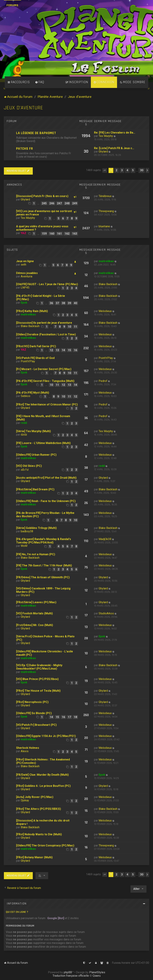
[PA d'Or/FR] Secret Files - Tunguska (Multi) (45, 381)
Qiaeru (97, 976)
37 (57, 303)
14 (63, 350)
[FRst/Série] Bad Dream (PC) (35, 489)
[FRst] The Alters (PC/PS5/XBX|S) (39, 809)
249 (75, 203)
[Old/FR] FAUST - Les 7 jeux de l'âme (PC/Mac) (47, 284)
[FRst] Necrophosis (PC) (32, 702)
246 (52, 203)
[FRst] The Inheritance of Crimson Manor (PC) (47, 404)
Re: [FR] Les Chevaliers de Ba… (115, 133)
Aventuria (26, 276)
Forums (12, 5)
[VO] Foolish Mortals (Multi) (34, 613)
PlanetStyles (97, 972)
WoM (24, 546)
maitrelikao (106, 261)
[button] (105, 170)
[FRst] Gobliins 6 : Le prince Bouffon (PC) (43, 786)
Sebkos (25, 396)
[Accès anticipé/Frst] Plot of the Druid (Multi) (46, 478)
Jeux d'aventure (23, 108)
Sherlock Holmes (28, 748)
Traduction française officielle (71, 976)
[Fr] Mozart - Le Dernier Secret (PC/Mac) (44, 369)
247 (59, 203)
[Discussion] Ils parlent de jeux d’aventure (44, 323)
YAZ (23, 233)
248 (67, 203)
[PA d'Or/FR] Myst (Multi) (33, 393)
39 (69, 303)
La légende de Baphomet (36, 133)
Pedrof (103, 381)
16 (75, 350)
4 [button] (127, 170)
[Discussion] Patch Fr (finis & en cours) (42, 196)
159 (44, 234)
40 (75, 303)
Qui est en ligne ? (17, 912)
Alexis (25, 751)
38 (63, 303)
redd (24, 423)
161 (59, 234)
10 (69, 327)
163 (75, 234)
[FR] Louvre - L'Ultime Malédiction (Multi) (43, 443)
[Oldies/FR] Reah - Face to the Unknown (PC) (46, 501)
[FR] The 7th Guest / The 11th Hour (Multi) (44, 565)
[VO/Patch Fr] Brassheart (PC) (36, 725)
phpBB (68, 972)
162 (67, 234)
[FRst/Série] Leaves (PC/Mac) (36, 602)
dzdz (24, 435)
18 (75, 717)
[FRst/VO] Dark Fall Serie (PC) (36, 346)
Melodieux (105, 311)
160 (52, 234)
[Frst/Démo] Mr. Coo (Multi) (35, 625)
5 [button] (133, 170)
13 (57, 350)
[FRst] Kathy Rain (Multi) (32, 311)
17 (69, 717)
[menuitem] (40, 82)
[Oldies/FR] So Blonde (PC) (34, 713)
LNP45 (25, 288)
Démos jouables (27, 273)
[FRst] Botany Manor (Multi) (34, 857)
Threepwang (106, 211)
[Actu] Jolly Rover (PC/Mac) (35, 797)
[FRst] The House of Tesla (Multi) (38, 691)
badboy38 (27, 531)
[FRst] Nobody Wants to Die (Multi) (39, 834)
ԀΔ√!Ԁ (25, 470)
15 (69, 350)
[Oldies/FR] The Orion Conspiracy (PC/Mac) (45, 845)
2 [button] (116, 170)
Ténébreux (105, 196)
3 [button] (122, 170)
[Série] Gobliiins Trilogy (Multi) (36, 528)
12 (51, 350)
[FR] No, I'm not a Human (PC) (36, 554)
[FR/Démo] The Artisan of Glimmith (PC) (43, 577)
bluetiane (104, 226)
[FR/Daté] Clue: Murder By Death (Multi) (42, 775)
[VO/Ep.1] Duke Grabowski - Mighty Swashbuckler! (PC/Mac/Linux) (39, 667)
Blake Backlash (108, 284)
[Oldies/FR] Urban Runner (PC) (36, 455)
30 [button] (142, 170)
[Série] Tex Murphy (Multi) (33, 431)
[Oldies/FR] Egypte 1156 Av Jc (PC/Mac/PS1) (46, 736)
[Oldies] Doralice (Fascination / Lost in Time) (46, 334)
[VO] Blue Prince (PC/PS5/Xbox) (37, 679)
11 (75, 327)
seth (23, 265)
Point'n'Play (28, 361)
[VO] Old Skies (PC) (29, 466)
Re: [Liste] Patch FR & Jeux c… (114, 148)
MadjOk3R (105, 539)
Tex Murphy (106, 136)
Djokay (25, 800)
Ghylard (103, 152)
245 (44, 203)
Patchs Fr (25, 149)
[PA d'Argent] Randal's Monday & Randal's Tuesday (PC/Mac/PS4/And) (44, 541)
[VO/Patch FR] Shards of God (35, 358)
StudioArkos (106, 613)
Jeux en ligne (25, 261)
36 (51, 303)
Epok (24, 303)
